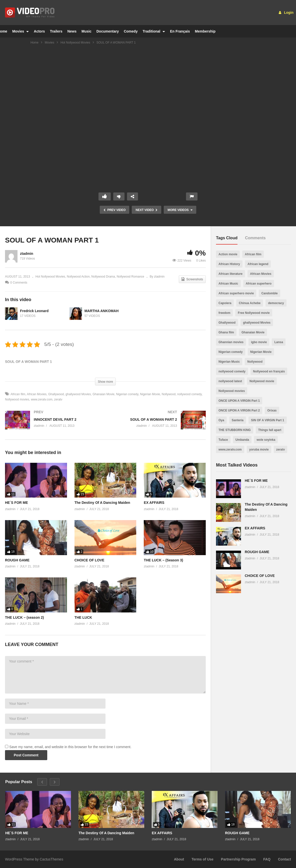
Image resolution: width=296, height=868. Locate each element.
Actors (39, 31)
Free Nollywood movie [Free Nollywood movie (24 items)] (254, 313)
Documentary (108, 31)
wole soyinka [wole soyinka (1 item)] (266, 440)
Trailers (56, 31)
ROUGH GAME (17, 560)
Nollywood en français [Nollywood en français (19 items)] (269, 371)
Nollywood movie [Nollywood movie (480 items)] (262, 381)
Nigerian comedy (127, 394)
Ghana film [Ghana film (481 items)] (226, 332)
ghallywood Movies (78, 394)
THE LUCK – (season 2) (24, 617)
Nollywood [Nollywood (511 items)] (255, 362)
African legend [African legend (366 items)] (258, 264)
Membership (205, 31)
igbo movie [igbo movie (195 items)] (259, 342)
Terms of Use (202, 859)
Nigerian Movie (150, 394)
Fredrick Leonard (34, 311)
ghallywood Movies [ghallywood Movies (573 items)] (257, 323)
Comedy (131, 31)
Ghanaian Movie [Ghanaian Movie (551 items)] (253, 332)
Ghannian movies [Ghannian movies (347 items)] (231, 342)
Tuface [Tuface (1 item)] (223, 440)
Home (34, 43)
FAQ (267, 859)
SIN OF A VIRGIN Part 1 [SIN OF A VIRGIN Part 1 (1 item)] (267, 420)
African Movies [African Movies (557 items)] (261, 274)
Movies (20, 31)
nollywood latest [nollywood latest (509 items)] (230, 381)
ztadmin (27, 254)
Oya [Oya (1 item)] (221, 420)
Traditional (154, 31)
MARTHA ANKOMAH (102, 311)
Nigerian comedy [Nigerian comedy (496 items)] (231, 352)
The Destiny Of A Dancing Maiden (102, 503)
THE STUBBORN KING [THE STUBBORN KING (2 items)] (235, 430)
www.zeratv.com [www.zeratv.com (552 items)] (230, 450)
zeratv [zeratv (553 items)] (281, 450)
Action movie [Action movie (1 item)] (228, 254)
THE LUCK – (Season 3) (163, 560)
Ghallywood (56, 394)
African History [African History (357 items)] (229, 264)
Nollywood (169, 394)
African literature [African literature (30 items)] (230, 274)
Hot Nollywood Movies (75, 43)
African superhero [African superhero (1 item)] (259, 284)
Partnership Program (238, 859)
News (72, 31)
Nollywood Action (78, 277)
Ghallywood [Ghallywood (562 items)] (227, 323)
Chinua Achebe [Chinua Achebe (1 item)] (250, 303)
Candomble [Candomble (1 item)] (269, 293)
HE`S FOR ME (16, 503)
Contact (284, 859)
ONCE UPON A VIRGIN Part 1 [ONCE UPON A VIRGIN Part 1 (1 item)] (239, 401)
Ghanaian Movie (103, 394)
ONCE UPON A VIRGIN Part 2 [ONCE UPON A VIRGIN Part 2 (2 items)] (239, 410)
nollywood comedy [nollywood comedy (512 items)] (232, 371)
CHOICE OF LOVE (89, 560)
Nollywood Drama (103, 277)
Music (86, 31)
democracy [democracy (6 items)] (276, 303)
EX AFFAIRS (154, 503)
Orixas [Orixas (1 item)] (272, 410)
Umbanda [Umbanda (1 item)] (242, 440)
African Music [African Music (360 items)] (228, 284)
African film (18, 394)
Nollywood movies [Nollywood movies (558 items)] (232, 391)
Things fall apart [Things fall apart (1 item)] (270, 430)
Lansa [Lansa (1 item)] (279, 342)
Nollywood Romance (130, 277)
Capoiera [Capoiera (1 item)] (225, 303)
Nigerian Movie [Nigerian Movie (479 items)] (261, 352)
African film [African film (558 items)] (253, 254)
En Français (180, 31)
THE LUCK (83, 617)
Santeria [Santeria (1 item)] (238, 420)
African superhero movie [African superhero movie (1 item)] (236, 293)
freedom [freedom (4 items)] (224, 313)
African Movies (37, 394)
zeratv (58, 399)
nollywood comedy (189, 394)
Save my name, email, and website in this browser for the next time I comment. (70, 747)
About (179, 859)
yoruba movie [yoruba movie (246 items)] (259, 450)
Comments (255, 238)
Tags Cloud (227, 238)
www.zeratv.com (41, 399)
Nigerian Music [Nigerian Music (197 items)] (229, 362)
